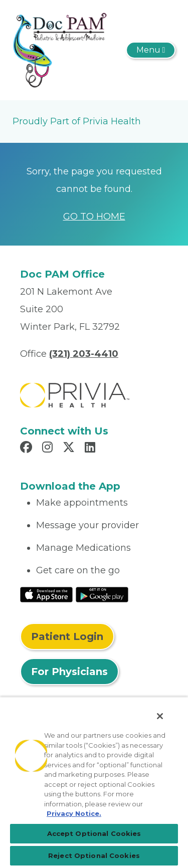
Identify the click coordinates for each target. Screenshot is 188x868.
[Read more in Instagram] (49, 449)
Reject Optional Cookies (94, 855)
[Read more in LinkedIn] (91, 449)
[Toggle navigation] (151, 50)
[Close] (160, 716)
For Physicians (69, 672)
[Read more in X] (70, 449)
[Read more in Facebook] (28, 449)
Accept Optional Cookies (94, 833)
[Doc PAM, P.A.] (60, 50)
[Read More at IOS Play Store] (46, 594)
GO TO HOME (94, 216)
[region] (94, 782)
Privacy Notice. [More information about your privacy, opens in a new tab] (74, 813)
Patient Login (67, 636)
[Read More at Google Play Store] (102, 594)
